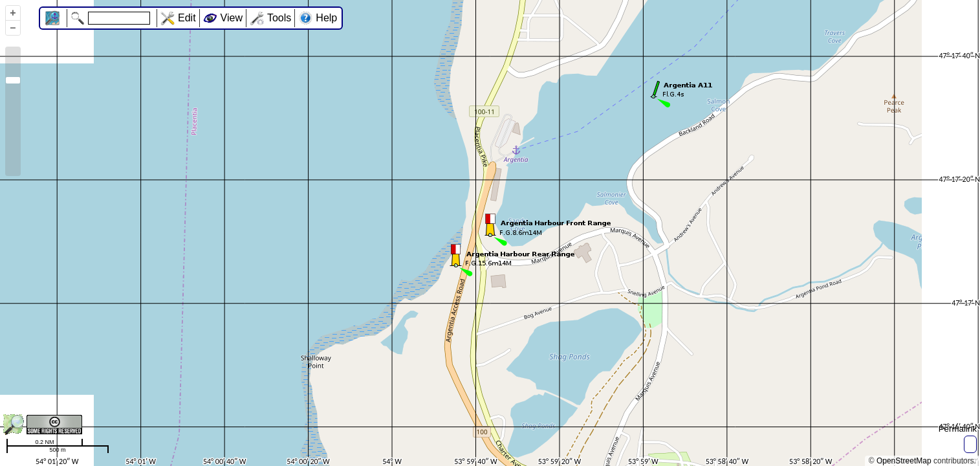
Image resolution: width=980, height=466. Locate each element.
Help (326, 18)
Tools (279, 18)
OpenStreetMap (904, 461)
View (232, 18)
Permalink (958, 429)
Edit (187, 18)
